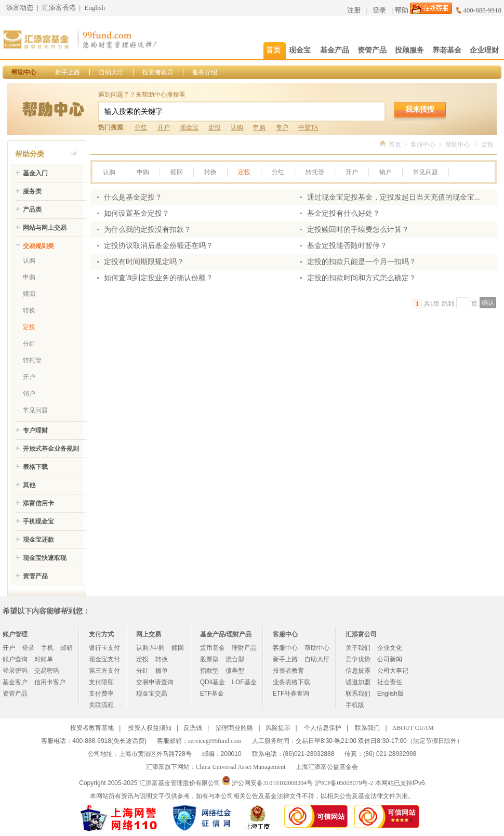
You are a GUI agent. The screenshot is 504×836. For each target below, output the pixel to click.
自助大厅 (111, 72)
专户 (282, 127)
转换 (29, 310)
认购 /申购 (150, 648)
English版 (390, 694)
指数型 (209, 671)
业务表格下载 (291, 682)
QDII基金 (213, 682)
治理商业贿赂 (234, 728)
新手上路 (68, 72)
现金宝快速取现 (45, 558)
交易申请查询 (155, 682)
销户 (29, 394)
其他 (29, 485)
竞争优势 (358, 659)
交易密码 (47, 671)
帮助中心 (24, 72)
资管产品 (35, 576)
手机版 (355, 705)
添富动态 (20, 8)
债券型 (235, 671)
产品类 (32, 210)
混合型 (235, 659)
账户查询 (15, 659)
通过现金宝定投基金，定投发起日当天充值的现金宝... (394, 197)
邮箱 (67, 648)
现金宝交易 (152, 694)
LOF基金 (244, 682)
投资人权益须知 (150, 728)
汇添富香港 (59, 8)
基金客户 (15, 682)
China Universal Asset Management (241, 767)
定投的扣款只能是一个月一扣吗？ (362, 262)
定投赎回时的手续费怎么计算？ (358, 230)
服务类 (32, 191)
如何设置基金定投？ (137, 213)
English (95, 8)
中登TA (308, 127)
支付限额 (101, 682)
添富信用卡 (38, 503)
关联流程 (101, 705)
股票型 (209, 659)
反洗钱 (193, 728)
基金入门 (35, 173)
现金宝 (189, 127)
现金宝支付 (104, 659)
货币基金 (213, 648)
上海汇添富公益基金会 (327, 767)
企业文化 (390, 648)
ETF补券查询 (291, 694)
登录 (379, 10)
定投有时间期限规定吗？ (144, 262)
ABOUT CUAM (413, 728)
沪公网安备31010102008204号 (272, 783)
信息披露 (358, 671)
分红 (141, 127)
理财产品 (244, 648)
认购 (237, 127)
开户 (164, 127)
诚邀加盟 (358, 682)
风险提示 (278, 728)
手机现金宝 (38, 521)
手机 (47, 648)
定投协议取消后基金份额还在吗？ (158, 246)
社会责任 (390, 682)
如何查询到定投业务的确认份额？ (158, 278)
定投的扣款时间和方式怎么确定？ (362, 278)
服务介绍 (205, 72)
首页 (395, 145)
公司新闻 (390, 659)
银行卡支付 (104, 648)
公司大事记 (393, 671)
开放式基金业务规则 (51, 449)
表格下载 (35, 467)
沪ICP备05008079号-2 (344, 783)
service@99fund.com (215, 741)
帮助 (402, 10)
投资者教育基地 (92, 728)
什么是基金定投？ (133, 197)
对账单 (44, 659)
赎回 (29, 294)
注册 (354, 10)
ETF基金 (212, 694)
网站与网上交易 (45, 228)
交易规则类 (38, 246)
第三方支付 (104, 671)
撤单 (162, 671)
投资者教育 (158, 72)
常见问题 (35, 410)
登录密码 (15, 671)
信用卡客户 (50, 682)
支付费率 (101, 694)
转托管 (32, 360)
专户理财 (35, 430)
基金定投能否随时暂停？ (347, 246)
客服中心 (423, 145)
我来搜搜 (420, 109)
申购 (259, 127)
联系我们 (358, 694)
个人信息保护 (323, 728)
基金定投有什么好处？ (343, 213)
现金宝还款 (38, 540)
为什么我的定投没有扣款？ (148, 230)
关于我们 (358, 648)
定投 (215, 127)
